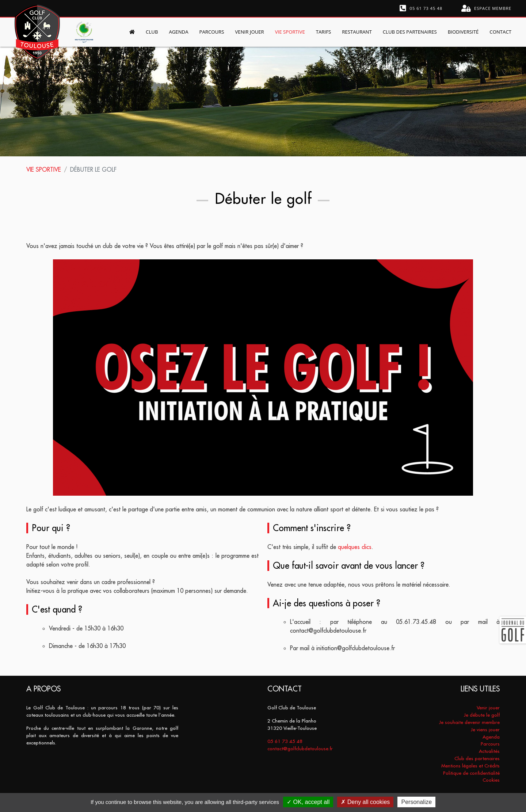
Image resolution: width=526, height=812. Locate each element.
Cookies (491, 780)
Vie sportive (44, 169)
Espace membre (486, 8)
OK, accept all (308, 802)
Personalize (416, 802)
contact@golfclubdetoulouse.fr (300, 749)
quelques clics (355, 547)
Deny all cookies (365, 802)
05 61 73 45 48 (421, 8)
